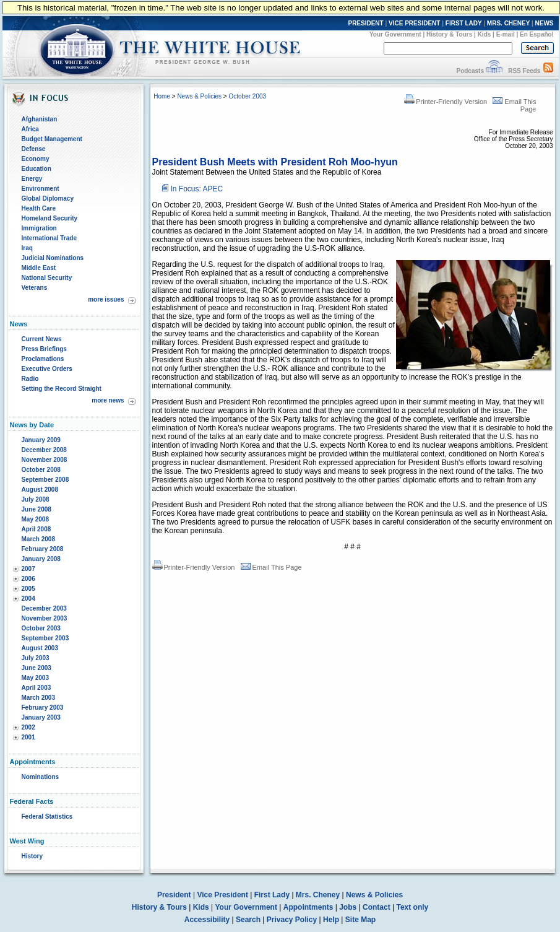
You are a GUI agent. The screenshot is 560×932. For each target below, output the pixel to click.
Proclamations (43, 359)
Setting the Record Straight (62, 389)
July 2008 (36, 499)
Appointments (308, 907)
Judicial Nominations (53, 258)
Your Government (395, 34)
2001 (28, 737)
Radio (30, 379)
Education (37, 169)
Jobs (348, 907)
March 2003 (38, 698)
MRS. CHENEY (508, 23)
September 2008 (45, 480)
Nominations (41, 777)
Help (331, 920)
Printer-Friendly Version (446, 102)
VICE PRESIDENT (414, 23)
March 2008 (38, 539)
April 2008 (37, 529)
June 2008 (37, 509)
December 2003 (44, 608)
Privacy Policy (292, 920)
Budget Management (52, 139)
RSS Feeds (524, 71)
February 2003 (43, 708)
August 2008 (40, 490)
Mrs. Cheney (318, 895)
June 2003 (37, 668)
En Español (536, 34)
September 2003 (45, 638)
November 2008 (45, 460)
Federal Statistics (47, 817)
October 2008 (41, 470)
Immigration (39, 228)
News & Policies (199, 96)
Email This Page (271, 567)
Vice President (222, 895)
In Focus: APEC (197, 189)
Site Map (360, 920)
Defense (34, 149)
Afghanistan (40, 119)
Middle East (39, 268)
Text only (412, 907)
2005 (28, 589)
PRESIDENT (365, 23)
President (174, 895)
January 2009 (41, 440)
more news (108, 400)
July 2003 (36, 658)
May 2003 (35, 678)
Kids (485, 34)
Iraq (27, 248)
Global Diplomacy (48, 198)
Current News (42, 339)
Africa (30, 129)
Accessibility (207, 920)
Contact (377, 907)
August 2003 (40, 648)
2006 (28, 579)
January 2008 (41, 559)
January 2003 (41, 717)
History (32, 856)
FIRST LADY (464, 23)
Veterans (35, 288)
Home (162, 96)
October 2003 (41, 628)
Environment (41, 189)
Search (248, 920)
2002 (28, 727)
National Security (47, 278)
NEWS (545, 23)
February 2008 (43, 549)
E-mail (506, 34)
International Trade (49, 238)
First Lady (272, 895)
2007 (28, 569)
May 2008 (35, 519)
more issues (106, 299)
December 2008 (44, 450)
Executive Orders (47, 369)
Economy (36, 159)
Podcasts (470, 71)
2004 (28, 599)
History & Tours (449, 34)
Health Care (39, 208)
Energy (32, 179)
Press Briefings (44, 349)
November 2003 (45, 618)
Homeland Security (50, 218)
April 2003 (37, 688)
